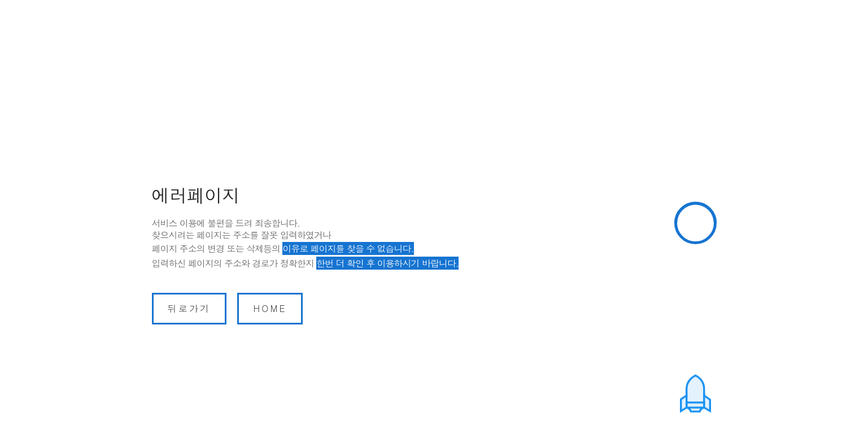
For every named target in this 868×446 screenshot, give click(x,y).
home (270, 308)
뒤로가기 (189, 308)
